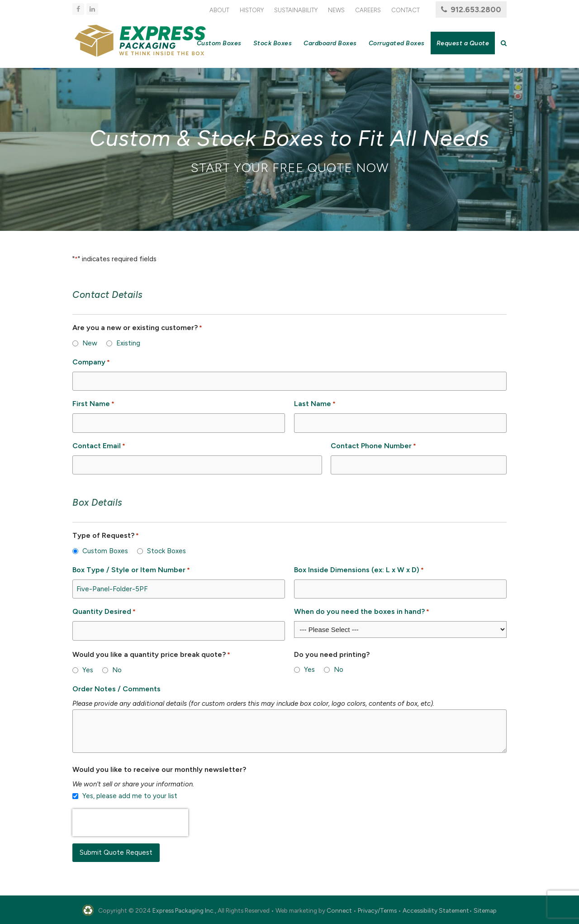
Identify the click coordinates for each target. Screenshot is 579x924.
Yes (88, 670)
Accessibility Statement (436, 910)
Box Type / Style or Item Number (131, 570)
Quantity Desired (104, 612)
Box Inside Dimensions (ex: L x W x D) (359, 570)
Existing (128, 343)
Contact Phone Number (373, 446)
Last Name (315, 404)
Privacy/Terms (377, 910)
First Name (93, 404)
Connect (339, 910)
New (90, 343)
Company (91, 362)
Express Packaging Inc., (184, 910)
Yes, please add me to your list (130, 796)
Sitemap (485, 910)
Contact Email (99, 446)
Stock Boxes (166, 551)
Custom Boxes (105, 551)
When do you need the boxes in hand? (362, 612)
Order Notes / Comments (116, 689)
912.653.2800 (476, 10)
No (117, 670)
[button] (504, 43)
